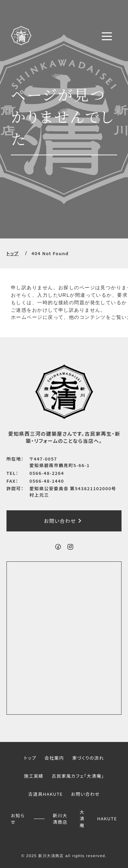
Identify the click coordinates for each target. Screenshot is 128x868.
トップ (13, 253)
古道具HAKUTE (46, 794)
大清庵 (82, 819)
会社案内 (54, 758)
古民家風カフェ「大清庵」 (78, 776)
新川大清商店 (60, 818)
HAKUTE (107, 818)
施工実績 (34, 776)
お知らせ (18, 818)
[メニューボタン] (107, 36)
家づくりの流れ (88, 758)
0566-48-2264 (47, 473)
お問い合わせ (64, 521)
